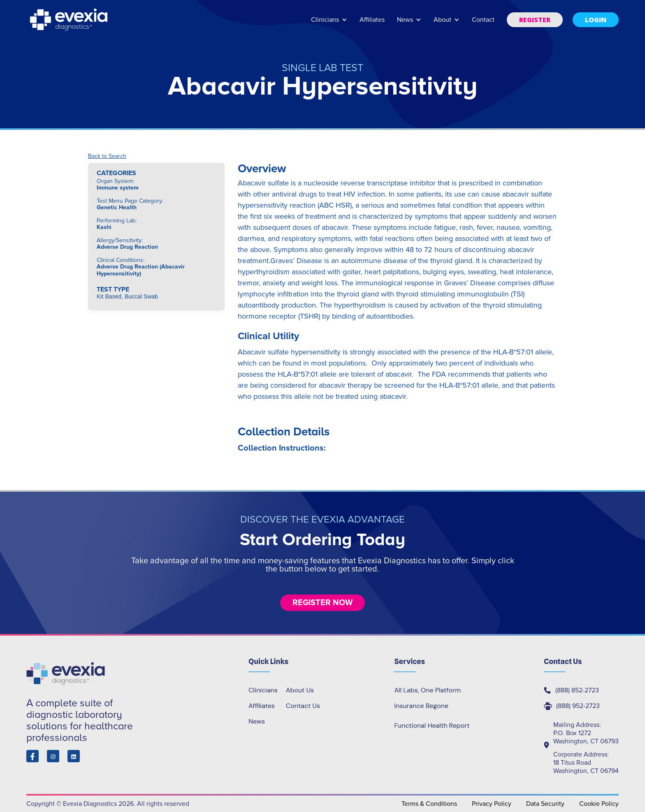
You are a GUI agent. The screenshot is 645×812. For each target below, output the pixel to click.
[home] (70, 20)
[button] (329, 24)
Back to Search (107, 156)
